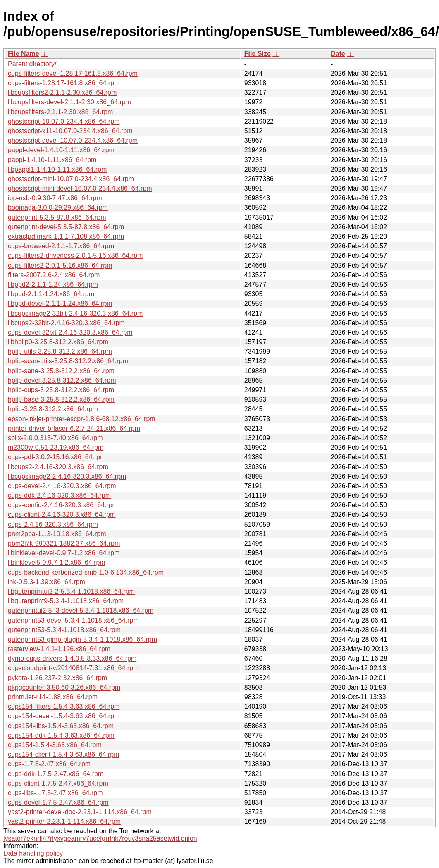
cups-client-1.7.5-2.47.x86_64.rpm (58, 783)
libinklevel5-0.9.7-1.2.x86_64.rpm (57, 562)
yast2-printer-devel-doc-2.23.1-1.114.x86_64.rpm (80, 812)
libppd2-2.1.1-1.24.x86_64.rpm (53, 284)
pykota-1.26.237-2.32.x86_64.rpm (57, 678)
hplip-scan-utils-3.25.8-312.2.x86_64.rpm (68, 361)
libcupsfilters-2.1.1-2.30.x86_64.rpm (60, 112)
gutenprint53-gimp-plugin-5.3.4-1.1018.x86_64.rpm (82, 639)
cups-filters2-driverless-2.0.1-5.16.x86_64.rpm (75, 255)
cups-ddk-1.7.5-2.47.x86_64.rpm (56, 774)
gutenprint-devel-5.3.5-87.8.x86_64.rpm (66, 227)
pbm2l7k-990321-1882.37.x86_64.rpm (64, 543)
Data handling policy (33, 853)
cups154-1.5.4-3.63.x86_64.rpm (55, 745)
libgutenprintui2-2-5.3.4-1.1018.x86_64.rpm (71, 591)
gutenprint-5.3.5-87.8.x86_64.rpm (57, 217)
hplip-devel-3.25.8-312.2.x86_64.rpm (62, 380)
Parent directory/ (32, 64)
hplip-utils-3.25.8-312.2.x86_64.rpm (60, 351)
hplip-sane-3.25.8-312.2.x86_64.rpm (61, 371)
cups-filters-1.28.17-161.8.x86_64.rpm (64, 83)
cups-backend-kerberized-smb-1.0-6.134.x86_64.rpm (86, 572)
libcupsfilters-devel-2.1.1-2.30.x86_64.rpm (69, 102)
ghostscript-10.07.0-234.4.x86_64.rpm (64, 121)
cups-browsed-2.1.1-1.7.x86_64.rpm (61, 246)
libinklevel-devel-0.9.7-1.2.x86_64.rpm (64, 553)
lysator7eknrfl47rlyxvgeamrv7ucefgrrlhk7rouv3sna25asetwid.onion (100, 838)
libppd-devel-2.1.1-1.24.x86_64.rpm (60, 303)
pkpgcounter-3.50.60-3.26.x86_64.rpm (64, 687)
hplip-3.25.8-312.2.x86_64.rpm (53, 409)
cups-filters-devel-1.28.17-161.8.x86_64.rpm (73, 73)
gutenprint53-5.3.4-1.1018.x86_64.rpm (64, 630)
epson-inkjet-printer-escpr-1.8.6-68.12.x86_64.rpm (82, 419)
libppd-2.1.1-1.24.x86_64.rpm (51, 294)
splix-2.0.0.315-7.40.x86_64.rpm (55, 438)
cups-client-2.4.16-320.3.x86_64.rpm (62, 514)
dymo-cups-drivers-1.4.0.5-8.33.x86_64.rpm (72, 658)
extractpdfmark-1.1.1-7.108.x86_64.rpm (66, 236)
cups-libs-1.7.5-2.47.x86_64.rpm (55, 793)
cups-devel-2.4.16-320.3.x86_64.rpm (62, 486)
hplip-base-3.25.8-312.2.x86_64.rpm (61, 399)
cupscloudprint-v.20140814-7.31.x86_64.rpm (73, 668)
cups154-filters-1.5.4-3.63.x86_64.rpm (64, 706)
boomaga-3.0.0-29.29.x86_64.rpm (58, 207)
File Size (258, 54)
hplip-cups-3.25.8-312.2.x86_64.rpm (61, 390)
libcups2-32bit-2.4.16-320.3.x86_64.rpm (66, 323)
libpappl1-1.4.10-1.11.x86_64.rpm (57, 169)
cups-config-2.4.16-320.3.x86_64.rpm (63, 505)
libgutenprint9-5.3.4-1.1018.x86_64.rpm (66, 601)
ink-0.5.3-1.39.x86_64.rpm (47, 582)
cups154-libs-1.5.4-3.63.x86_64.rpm (61, 726)
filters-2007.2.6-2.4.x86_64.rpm (54, 275)
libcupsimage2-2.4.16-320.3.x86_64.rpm (67, 476)
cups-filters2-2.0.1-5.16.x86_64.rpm (60, 265)
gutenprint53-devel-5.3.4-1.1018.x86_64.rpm (73, 620)
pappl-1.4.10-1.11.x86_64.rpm (52, 160)
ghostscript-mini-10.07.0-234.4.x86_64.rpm (71, 179)
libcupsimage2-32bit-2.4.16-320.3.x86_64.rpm (75, 313)
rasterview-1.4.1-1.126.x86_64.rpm (59, 649)
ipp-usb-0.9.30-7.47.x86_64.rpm (55, 198)
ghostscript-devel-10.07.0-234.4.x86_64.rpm (73, 140)
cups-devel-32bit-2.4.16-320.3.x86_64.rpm (70, 332)
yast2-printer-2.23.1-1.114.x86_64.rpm (64, 821)
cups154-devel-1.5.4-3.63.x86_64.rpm (64, 716)
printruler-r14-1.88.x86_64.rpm (53, 697)
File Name (24, 54)
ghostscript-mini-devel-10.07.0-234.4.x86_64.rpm (80, 188)
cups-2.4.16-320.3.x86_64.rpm (53, 524)
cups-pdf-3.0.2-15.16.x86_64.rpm (57, 457)
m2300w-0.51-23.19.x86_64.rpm (56, 447)
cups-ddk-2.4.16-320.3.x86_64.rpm (59, 495)
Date (338, 54)
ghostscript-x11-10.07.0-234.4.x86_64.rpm (70, 131)
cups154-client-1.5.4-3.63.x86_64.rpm (64, 754)
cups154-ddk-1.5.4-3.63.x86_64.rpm (61, 735)
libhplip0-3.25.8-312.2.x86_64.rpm (58, 342)
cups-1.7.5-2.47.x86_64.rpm (49, 764)
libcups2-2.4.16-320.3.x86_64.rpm (58, 467)
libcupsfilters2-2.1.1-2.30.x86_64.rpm (62, 92)
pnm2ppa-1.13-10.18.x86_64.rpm (57, 534)
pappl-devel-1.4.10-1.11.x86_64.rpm (61, 150)
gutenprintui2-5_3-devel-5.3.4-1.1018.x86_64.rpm (81, 610)
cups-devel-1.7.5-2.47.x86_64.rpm (58, 802)
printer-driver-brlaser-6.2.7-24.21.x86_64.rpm (74, 428)
